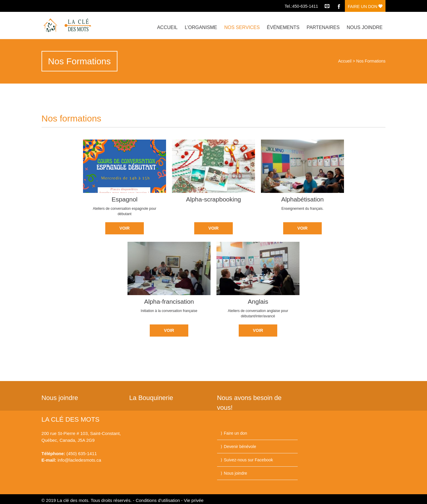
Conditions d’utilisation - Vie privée (169, 500)
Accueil (167, 27)
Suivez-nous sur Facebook (248, 460)
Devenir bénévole (240, 447)
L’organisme (201, 27)
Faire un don (236, 433)
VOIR (125, 228)
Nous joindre (365, 27)
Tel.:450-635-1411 (301, 6)
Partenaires (323, 27)
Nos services (242, 27)
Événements (283, 27)
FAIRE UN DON (365, 7)
